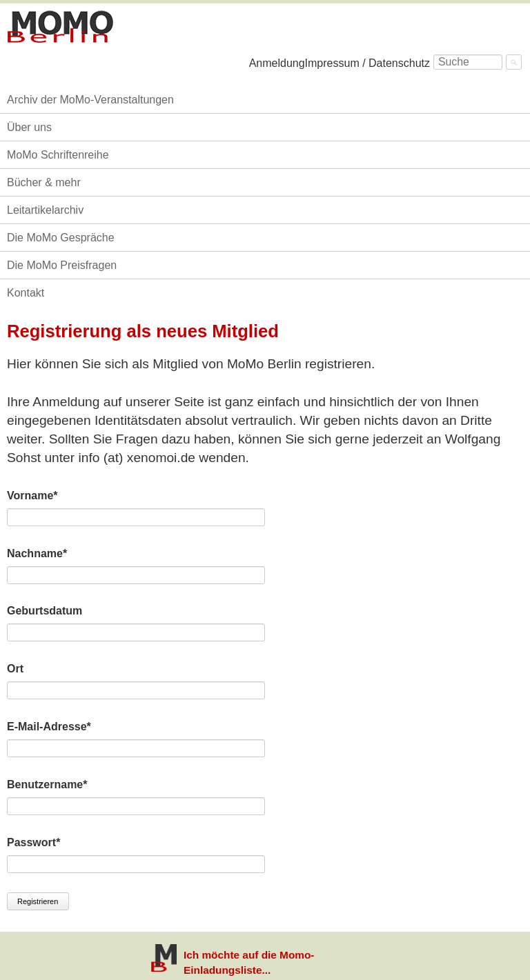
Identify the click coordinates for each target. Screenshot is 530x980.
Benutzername (47, 783)
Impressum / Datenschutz (367, 63)
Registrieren (38, 901)
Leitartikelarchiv (45, 210)
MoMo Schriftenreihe (58, 155)
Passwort (33, 841)
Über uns (29, 127)
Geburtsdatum (45, 611)
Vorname (33, 494)
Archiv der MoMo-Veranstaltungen (90, 100)
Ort (15, 669)
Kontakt (26, 293)
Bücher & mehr (44, 182)
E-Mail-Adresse (49, 726)
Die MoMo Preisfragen (62, 265)
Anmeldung (277, 63)
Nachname (37, 552)
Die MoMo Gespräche (61, 238)
